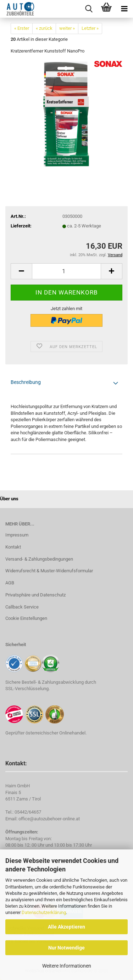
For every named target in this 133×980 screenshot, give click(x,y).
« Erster (22, 28)
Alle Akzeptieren (66, 927)
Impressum (17, 535)
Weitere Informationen (67, 966)
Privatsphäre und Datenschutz (35, 595)
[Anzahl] (66, 271)
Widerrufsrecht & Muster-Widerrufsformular (49, 571)
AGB (10, 583)
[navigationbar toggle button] (124, 9)
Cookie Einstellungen (26, 618)
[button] (21, 271)
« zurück (44, 28)
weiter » (67, 28)
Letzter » (90, 28)
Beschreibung (26, 382)
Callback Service (22, 607)
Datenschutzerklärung (44, 912)
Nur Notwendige (66, 948)
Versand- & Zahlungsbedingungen (39, 559)
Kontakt (13, 547)
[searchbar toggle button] (89, 9)
